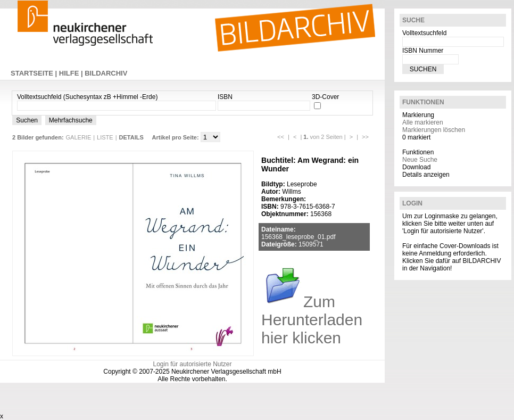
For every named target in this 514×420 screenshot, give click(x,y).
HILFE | (72, 73)
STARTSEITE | (35, 73)
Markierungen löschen (434, 130)
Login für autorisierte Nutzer (192, 364)
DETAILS (131, 137)
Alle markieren (423, 122)
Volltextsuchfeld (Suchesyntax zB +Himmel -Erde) (87, 97)
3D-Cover (325, 97)
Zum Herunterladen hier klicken (312, 320)
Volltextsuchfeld (424, 33)
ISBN (225, 97)
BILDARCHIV (106, 73)
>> (365, 137)
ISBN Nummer (423, 51)
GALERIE (79, 137)
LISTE (105, 137)
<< (281, 137)
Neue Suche (420, 160)
